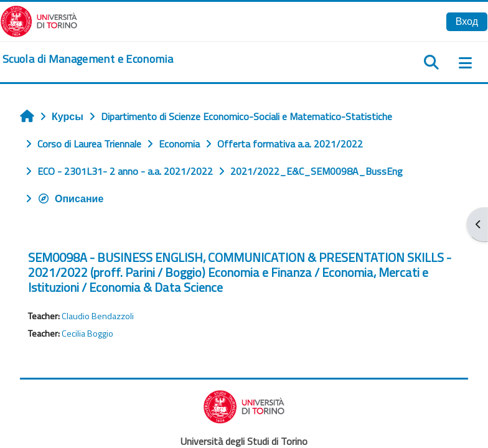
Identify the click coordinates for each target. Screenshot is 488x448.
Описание (70, 198)
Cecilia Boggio (87, 334)
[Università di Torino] (39, 20)
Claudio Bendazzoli (98, 316)
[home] (88, 59)
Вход (467, 21)
